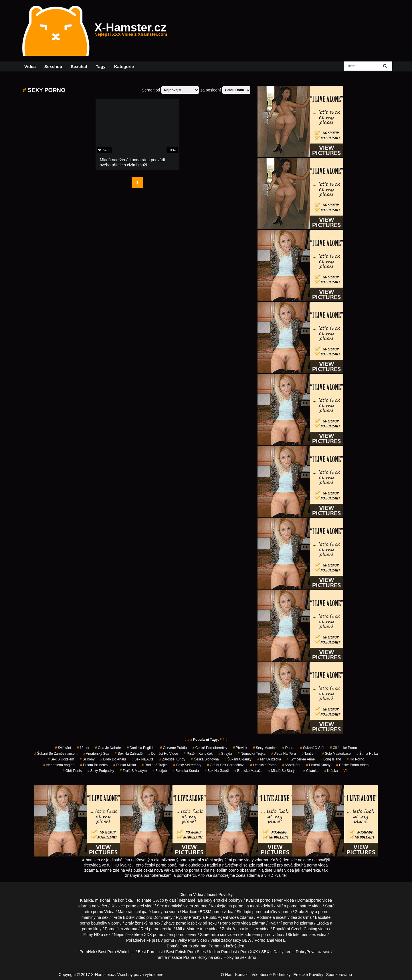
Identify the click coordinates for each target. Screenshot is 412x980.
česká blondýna (205, 759)
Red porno (150, 929)
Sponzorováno (339, 975)
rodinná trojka (155, 765)
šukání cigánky (238, 759)
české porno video (352, 765)
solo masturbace (336, 754)
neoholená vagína (59, 765)
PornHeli (87, 952)
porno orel (135, 906)
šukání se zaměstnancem (56, 754)
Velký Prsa (187, 940)
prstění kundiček (198, 754)
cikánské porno (343, 748)
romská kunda (186, 771)
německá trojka (252, 754)
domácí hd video (163, 754)
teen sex (308, 935)
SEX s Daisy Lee (276, 952)
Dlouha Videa (191, 895)
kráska (331, 771)
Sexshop (53, 66)
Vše (347, 771)
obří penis (72, 771)
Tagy (101, 66)
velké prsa (150, 940)
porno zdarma (194, 946)
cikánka (311, 771)
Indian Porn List (223, 952)
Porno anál (264, 940)
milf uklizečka (269, 759)
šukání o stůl (312, 748)
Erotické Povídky (308, 975)
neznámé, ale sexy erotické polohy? (211, 900)
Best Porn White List (116, 952)
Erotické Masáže (248, 771)
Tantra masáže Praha (175, 957)
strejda (225, 754)
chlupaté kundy (149, 912)
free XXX (144, 935)
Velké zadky (221, 940)
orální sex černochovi (226, 765)
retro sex (218, 935)
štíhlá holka (367, 754)
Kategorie (124, 66)
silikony (87, 759)
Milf (248, 929)
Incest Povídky (220, 895)
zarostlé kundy (172, 759)
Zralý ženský (136, 923)
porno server (271, 900)
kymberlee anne (301, 759)
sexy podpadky (101, 771)
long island (331, 759)
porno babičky (265, 912)
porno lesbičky (189, 923)
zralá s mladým (133, 771)
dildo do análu (113, 759)
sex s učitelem (61, 759)
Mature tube (197, 929)
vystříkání (291, 765)
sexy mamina (265, 748)
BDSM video (134, 917)
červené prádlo (173, 748)
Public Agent (217, 917)
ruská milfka (125, 765)
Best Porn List (150, 952)
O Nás (227, 975)
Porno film (114, 929)
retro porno (93, 912)
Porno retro (230, 923)
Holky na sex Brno (240, 957)
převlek (240, 748)
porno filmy (92, 929)
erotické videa (181, 906)
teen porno (262, 935)
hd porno (355, 759)
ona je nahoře (108, 748)
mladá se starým (283, 771)
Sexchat (79, 66)
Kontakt (242, 975)
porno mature (299, 906)
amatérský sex (96, 754)
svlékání (63, 748)
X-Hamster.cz (131, 31)
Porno (214, 946)
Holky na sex (209, 957)
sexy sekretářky (187, 765)
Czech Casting (304, 929)
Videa (30, 66)
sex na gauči (217, 771)
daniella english (140, 748)
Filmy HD (92, 935)
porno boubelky (94, 923)
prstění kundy (318, 765)
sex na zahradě (129, 754)
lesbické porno (263, 765)
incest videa (287, 917)
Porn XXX (249, 952)
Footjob (160, 771)
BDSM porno (211, 912)
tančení (309, 754)
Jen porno (175, 935)
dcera (288, 748)
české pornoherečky (210, 748)
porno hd (291, 923)
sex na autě (143, 759)
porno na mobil (246, 906)
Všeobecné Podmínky (271, 975)
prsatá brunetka (94, 765)
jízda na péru (284, 754)
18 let (83, 748)
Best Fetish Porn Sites (186, 952)
